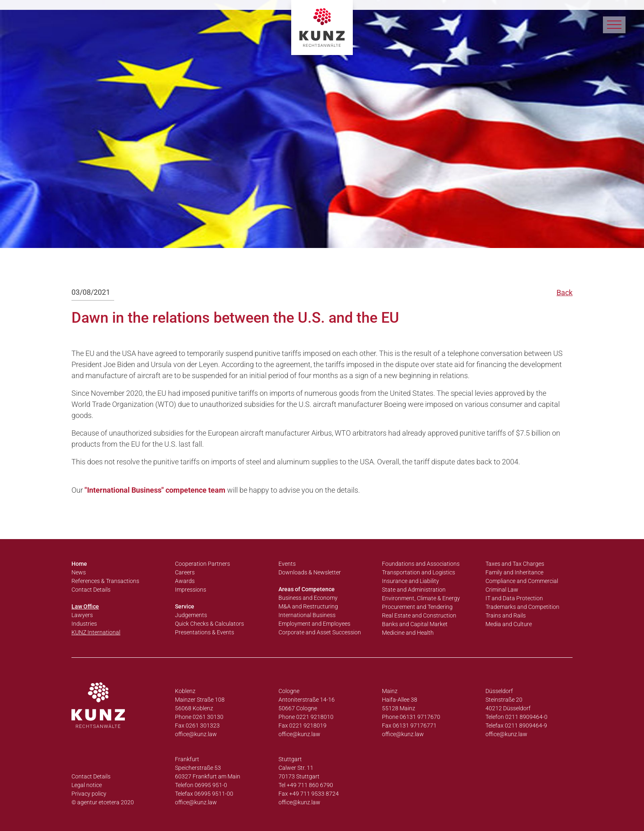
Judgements (191, 615)
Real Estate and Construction (419, 615)
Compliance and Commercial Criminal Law (522, 585)
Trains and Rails (506, 615)
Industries (84, 624)
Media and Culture (509, 624)
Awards (185, 581)
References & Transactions (105, 581)
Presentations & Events (205, 632)
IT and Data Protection (514, 598)
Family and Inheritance (514, 572)
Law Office (85, 606)
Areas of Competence (307, 589)
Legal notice (87, 785)
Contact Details (91, 590)
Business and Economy (308, 598)
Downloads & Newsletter (310, 572)
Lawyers (82, 615)
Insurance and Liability (411, 581)
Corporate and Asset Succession (320, 632)
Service (185, 606)
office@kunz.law (196, 734)
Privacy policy (89, 794)
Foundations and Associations (421, 564)
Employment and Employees (314, 624)
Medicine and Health (408, 633)
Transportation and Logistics (419, 572)
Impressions (191, 590)
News (79, 572)
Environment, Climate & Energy (421, 598)
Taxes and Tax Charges (515, 564)
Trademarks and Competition (522, 607)
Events (287, 564)
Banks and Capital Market (415, 624)
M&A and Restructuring (308, 606)
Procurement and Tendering (417, 607)
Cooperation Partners (202, 564)
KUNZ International (96, 632)
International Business (307, 615)
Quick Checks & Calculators (209, 624)
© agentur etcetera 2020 (103, 802)
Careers (185, 572)
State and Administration (414, 590)
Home (79, 564)
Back (565, 293)
